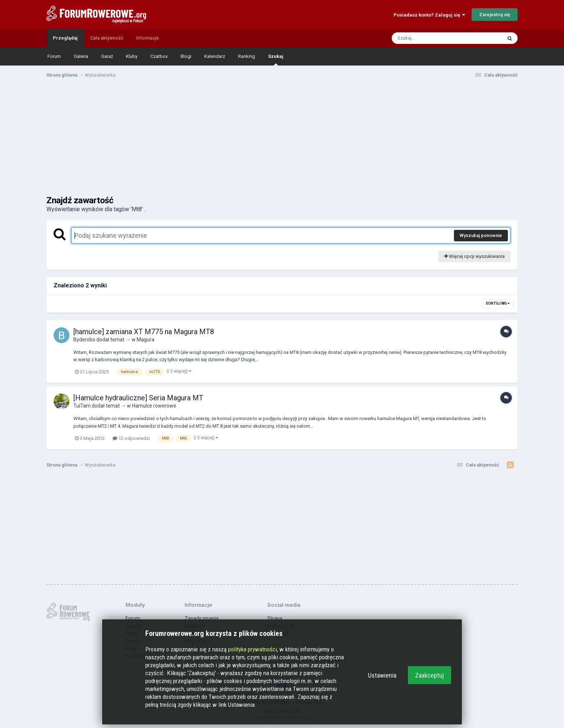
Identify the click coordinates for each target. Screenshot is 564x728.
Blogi (186, 56)
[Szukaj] (430, 38)
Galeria (81, 56)
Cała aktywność (107, 38)
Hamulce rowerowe (154, 406)
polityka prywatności (253, 649)
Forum (54, 56)
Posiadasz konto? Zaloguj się (429, 15)
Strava (275, 618)
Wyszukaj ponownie (481, 235)
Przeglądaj (65, 38)
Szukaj (276, 60)
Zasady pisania (202, 618)
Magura (145, 340)
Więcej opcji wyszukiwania (474, 256)
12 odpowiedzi (131, 438)
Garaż (107, 56)
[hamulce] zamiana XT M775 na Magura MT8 (144, 332)
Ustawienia (382, 675)
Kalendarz (215, 56)
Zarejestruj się (495, 15)
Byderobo (84, 340)
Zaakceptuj (429, 675)
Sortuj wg (498, 303)
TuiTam (82, 406)
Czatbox (159, 56)
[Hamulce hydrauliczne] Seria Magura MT (138, 398)
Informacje (147, 38)
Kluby (132, 56)
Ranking (247, 56)
